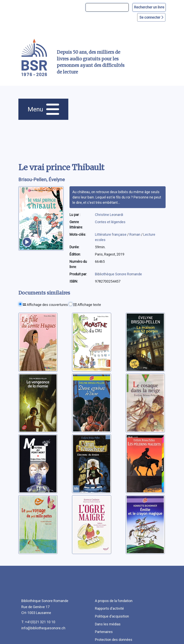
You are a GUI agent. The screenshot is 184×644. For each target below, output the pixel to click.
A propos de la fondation (114, 601)
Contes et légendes (110, 222)
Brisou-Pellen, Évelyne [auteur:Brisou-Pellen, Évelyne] (42, 180)
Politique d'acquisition (112, 616)
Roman (135, 234)
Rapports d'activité (109, 608)
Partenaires (104, 632)
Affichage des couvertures (45, 305)
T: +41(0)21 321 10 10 (38, 622)
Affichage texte (87, 305)
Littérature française (111, 234)
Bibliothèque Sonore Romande (118, 274)
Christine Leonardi (109, 215)
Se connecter (151, 17)
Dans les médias (108, 624)
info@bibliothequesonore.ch (43, 628)
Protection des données (114, 640)
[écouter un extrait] (27, 242)
